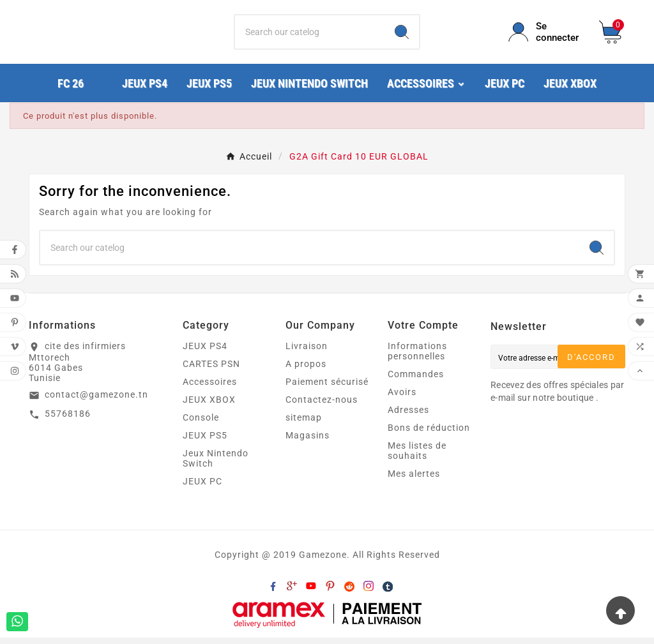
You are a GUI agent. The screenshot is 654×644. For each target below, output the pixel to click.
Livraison (307, 352)
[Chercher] (309, 35)
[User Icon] (546, 35)
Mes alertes (414, 480)
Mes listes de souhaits (417, 457)
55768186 (68, 420)
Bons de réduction (429, 434)
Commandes (416, 380)
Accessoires (210, 388)
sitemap (304, 424)
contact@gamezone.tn (96, 401)
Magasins (308, 442)
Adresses (408, 416)
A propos (306, 370)
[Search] (402, 35)
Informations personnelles (417, 357)
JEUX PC (202, 488)
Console (201, 424)
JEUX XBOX (209, 406)
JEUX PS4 (205, 352)
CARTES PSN (211, 370)
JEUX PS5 (205, 442)
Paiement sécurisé (327, 388)
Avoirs (402, 398)
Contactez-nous (322, 406)
